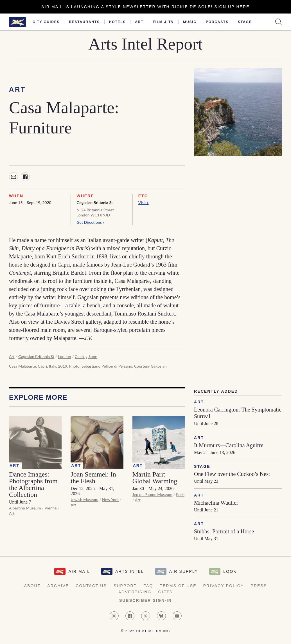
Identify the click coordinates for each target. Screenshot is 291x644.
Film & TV (163, 22)
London (65, 356)
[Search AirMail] (279, 22)
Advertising (135, 592)
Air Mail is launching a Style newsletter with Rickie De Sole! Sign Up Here (145, 7)
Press (259, 586)
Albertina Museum (25, 508)
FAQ (148, 586)
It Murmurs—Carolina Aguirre (229, 445)
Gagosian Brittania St (94, 203)
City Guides (46, 22)
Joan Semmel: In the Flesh (93, 478)
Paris (180, 494)
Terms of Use (178, 586)
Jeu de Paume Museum (152, 494)
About (32, 586)
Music (190, 22)
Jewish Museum (84, 499)
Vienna (51, 508)
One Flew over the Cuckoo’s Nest (232, 474)
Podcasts (217, 22)
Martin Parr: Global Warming (155, 478)
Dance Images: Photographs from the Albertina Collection (33, 484)
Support (125, 586)
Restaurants (84, 22)
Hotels (117, 22)
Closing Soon (86, 356)
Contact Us (91, 586)
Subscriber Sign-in (145, 600)
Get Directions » (90, 222)
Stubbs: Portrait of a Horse (224, 531)
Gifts (166, 592)
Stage (245, 22)
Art (139, 22)
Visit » (144, 203)
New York (110, 499)
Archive (58, 586)
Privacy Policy (224, 586)
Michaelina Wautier (216, 503)
